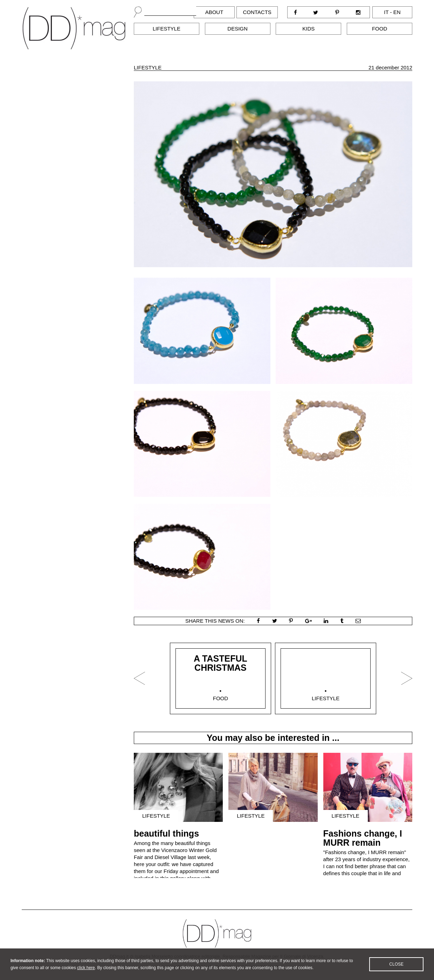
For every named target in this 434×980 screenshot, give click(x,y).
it (386, 12)
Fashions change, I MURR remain (363, 838)
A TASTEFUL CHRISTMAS (221, 663)
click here (86, 974)
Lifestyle (167, 29)
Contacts (257, 12)
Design (237, 29)
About (214, 12)
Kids (308, 29)
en (397, 12)
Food (380, 29)
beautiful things (166, 833)
